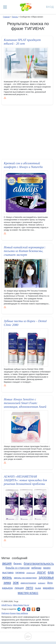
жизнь (7, 577)
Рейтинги (6, 613)
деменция (31, 573)
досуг (41, 572)
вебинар (36, 568)
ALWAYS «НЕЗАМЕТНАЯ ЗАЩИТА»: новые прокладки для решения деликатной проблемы (25, 480)
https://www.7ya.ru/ (21, 605)
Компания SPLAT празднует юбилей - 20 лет (22, 42)
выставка (8, 573)
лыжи (38, 588)
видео (47, 568)
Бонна (13, 613)
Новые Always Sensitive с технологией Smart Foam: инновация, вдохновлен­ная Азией (25, 403)
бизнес (18, 564)
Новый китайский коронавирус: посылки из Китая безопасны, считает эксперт (25, 251)
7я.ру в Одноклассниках (33, 609)
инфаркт (42, 583)
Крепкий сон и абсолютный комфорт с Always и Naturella (23, 165)
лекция (19, 588)
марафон (48, 588)
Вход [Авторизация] (50, 7)
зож (16, 582)
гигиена (20, 573)
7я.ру (38, 609)
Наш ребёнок (22, 613)
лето (29, 588)
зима (7, 583)
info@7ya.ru (7, 605)
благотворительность (39, 563)
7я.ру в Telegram (19, 609)
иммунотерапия (28, 583)
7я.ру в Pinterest (24, 609)
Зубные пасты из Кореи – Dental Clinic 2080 (25, 323)
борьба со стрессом (17, 568)
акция (7, 563)
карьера (7, 588)
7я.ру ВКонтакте (29, 609)
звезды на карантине (25, 578)
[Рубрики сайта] (5, 7)
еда (51, 572)
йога (50, 583)
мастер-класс (28, 593)
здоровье (46, 577)
